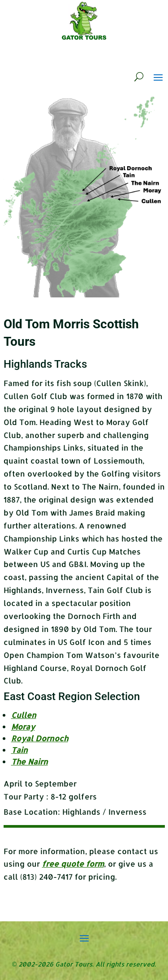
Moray (23, 726)
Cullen (24, 715)
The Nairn (30, 761)
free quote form (73, 864)
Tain (19, 750)
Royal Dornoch (40, 738)
